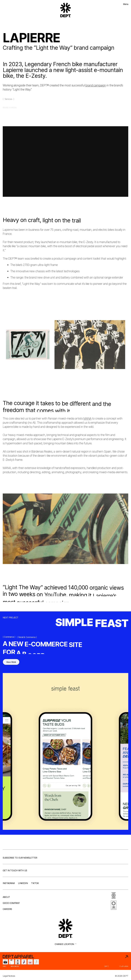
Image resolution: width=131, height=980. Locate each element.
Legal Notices (9, 976)
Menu (126, 4)
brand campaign (96, 85)
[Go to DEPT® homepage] (65, 10)
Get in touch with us (15, 870)
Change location (66, 944)
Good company (11, 903)
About (6, 897)
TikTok (35, 883)
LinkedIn (23, 883)
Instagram (9, 883)
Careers (7, 909)
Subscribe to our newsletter (20, 858)
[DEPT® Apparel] (65, 961)
